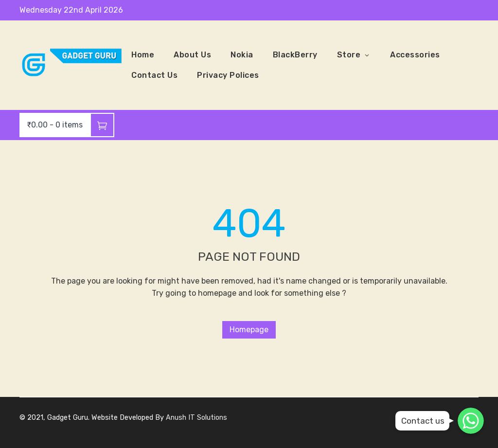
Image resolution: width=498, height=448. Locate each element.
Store (354, 55)
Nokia (242, 55)
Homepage (249, 330)
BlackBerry (295, 55)
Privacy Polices (228, 75)
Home (143, 55)
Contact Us (154, 75)
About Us (192, 55)
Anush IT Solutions (196, 418)
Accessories (415, 55)
